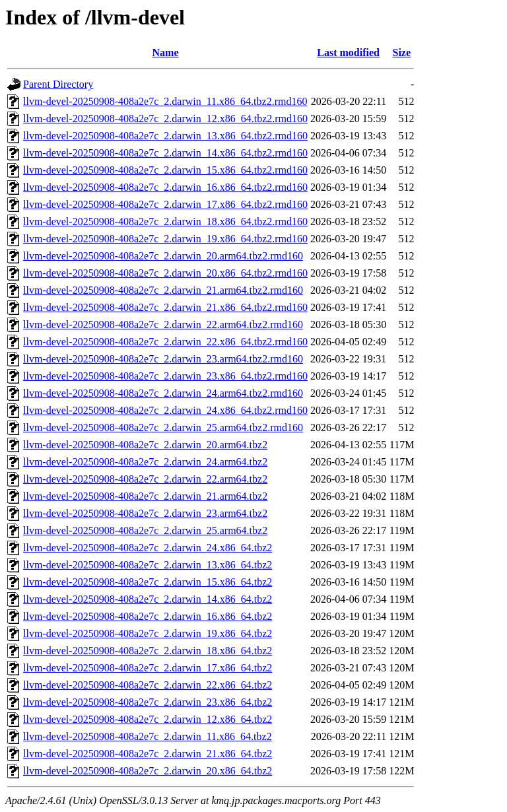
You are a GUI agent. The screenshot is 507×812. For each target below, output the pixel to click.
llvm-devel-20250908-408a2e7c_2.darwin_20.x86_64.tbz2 (148, 771)
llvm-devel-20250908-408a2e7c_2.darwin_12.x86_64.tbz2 (148, 719)
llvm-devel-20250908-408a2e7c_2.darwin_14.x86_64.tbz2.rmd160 (165, 153)
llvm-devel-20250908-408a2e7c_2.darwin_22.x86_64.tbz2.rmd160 (165, 342)
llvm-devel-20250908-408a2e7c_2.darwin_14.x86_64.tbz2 (148, 599)
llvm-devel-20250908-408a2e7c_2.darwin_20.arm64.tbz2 (145, 445)
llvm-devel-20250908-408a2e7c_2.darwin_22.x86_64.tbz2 (148, 685)
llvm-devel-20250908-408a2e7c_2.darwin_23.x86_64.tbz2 (148, 702)
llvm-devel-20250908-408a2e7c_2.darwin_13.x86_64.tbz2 (148, 565)
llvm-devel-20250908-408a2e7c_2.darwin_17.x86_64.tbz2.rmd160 (165, 204)
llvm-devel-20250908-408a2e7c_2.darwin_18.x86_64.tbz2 (148, 651)
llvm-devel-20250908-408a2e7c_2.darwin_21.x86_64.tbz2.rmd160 (165, 307)
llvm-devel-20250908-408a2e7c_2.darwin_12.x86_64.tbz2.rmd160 (165, 118)
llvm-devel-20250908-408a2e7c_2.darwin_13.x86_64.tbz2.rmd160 (165, 136)
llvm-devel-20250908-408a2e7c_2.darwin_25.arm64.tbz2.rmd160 (163, 427)
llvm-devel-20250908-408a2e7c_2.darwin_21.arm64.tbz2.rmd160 (163, 290)
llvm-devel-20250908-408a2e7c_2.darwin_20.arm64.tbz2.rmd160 (163, 256)
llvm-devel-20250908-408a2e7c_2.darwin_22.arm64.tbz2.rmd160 (163, 324)
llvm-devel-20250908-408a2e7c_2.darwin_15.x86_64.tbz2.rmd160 (165, 170)
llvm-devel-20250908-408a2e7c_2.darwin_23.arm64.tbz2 (145, 513)
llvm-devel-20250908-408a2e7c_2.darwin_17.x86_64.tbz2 (148, 668)
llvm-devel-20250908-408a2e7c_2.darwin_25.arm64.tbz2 (145, 530)
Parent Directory (58, 84)
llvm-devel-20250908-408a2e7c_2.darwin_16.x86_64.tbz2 (148, 616)
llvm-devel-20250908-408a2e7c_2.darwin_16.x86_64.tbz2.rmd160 (165, 187)
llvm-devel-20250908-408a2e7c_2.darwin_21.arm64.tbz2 (145, 496)
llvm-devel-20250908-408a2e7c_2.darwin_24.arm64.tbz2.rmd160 (163, 393)
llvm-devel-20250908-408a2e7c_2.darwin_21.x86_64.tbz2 (148, 754)
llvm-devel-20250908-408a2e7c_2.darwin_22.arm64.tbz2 (145, 479)
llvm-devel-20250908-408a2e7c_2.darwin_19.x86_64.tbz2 (148, 633)
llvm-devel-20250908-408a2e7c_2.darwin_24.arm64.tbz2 (145, 462)
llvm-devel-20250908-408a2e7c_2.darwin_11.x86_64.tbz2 (148, 736)
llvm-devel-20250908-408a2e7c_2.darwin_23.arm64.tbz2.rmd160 (163, 359)
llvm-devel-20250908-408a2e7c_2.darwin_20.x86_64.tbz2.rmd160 (165, 273)
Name (166, 52)
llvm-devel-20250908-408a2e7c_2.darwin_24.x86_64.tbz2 (148, 548)
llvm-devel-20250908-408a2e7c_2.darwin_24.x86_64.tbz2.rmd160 (165, 410)
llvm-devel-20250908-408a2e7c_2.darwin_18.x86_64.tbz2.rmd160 (165, 221)
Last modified (348, 52)
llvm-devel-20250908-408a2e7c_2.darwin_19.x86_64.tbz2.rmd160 (165, 239)
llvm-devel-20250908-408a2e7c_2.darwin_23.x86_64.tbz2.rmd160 (165, 376)
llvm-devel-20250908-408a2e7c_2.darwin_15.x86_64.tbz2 (148, 582)
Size (401, 52)
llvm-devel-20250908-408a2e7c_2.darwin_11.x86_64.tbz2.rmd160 (165, 101)
